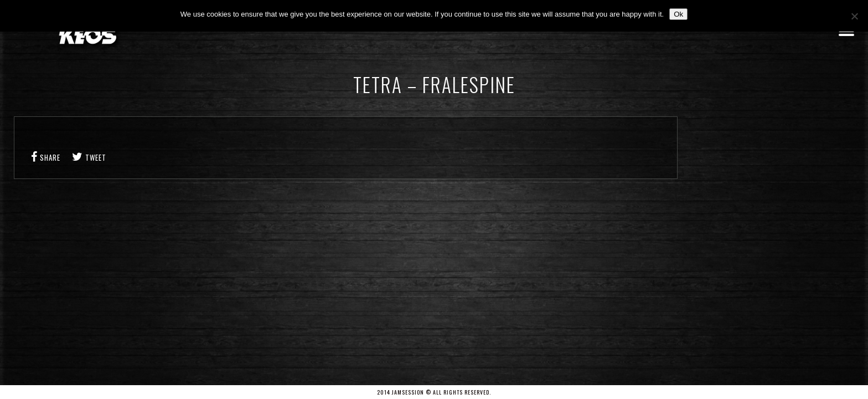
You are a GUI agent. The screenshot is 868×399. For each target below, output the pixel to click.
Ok (678, 14)
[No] (854, 16)
